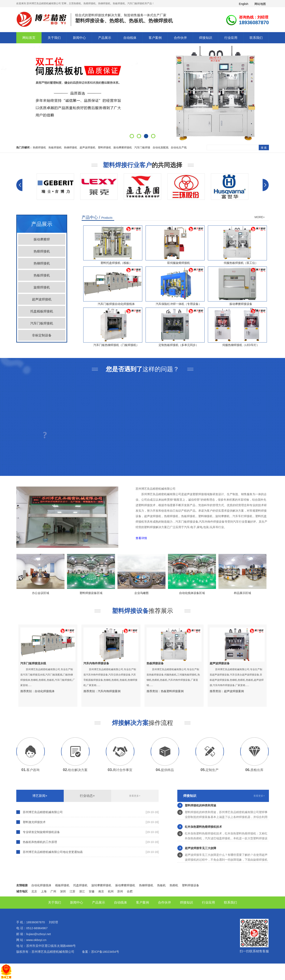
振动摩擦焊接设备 (241, 304)
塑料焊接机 (105, 147)
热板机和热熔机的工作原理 (40, 842)
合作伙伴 (180, 38)
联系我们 (256, 38)
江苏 (72, 891)
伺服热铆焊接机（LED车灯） (241, 345)
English (244, 4)
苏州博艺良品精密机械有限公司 (43, 812)
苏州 (120, 891)
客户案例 (155, 38)
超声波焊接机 (88, 147)
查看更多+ (135, 796)
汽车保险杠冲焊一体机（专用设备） (179, 304)
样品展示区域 (242, 593)
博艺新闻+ (40, 796)
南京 (101, 891)
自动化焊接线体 (45, 691)
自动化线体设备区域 (192, 593)
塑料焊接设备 (191, 885)
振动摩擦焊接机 (123, 147)
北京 (34, 891)
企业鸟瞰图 (141, 593)
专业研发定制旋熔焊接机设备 (41, 832)
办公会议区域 (41, 593)
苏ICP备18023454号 (105, 952)
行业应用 (231, 38)
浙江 (82, 891)
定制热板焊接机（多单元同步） (179, 345)
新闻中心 (79, 38)
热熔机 (174, 885)
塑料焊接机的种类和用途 (201, 807)
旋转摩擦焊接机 (101, 885)
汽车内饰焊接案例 (109, 691)
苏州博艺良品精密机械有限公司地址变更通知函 (53, 852)
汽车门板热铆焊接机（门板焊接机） (116, 345)
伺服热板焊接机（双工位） (241, 263)
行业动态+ (87, 796)
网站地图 (260, 4)
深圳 (63, 891)
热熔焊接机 (39, 147)
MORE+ (260, 217)
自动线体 (130, 38)
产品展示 (105, 38)
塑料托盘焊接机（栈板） (116, 263)
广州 (53, 891)
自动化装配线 (161, 147)
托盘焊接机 (80, 885)
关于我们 (54, 38)
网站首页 (29, 38)
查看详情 (141, 538)
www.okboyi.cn (36, 940)
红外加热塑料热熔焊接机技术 (203, 828)
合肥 (130, 891)
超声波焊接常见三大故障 (201, 849)
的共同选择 (142, 165)
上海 (44, 891)
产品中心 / (97, 217)
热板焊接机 (55, 147)
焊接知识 (206, 38)
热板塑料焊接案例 (172, 691)
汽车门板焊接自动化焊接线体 (116, 304)
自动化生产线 (179, 147)
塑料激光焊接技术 (34, 822)
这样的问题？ (142, 369)
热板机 (161, 885)
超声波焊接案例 (234, 691)
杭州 (111, 891)
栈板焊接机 (62, 885)
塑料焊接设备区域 (91, 593)
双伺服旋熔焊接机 (179, 263)
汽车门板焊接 (142, 147)
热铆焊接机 (71, 147)
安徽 (92, 891)
